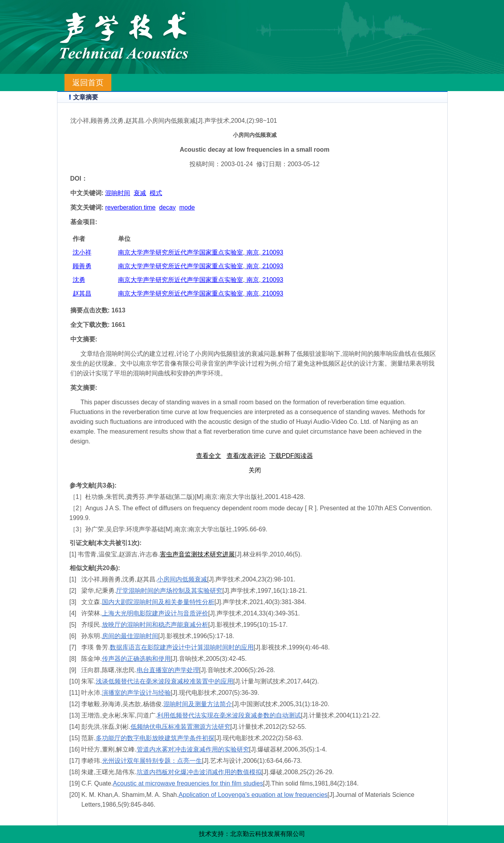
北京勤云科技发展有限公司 (268, 834)
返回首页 (88, 83)
